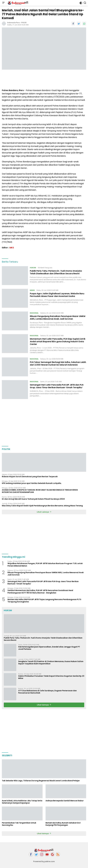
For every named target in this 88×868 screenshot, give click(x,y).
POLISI (24, 23)
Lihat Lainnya (44, 512)
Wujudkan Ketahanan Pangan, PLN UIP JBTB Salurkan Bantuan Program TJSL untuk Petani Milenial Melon (45, 565)
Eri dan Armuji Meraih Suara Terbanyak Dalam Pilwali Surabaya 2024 (33, 499)
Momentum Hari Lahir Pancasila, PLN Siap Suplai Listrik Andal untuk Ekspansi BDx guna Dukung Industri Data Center (58, 342)
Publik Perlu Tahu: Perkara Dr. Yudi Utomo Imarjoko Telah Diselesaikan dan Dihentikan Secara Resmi (56, 272)
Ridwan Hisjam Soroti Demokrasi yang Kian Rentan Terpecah (30, 477)
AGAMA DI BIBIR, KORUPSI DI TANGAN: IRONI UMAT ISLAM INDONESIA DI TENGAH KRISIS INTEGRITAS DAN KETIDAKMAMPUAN (40, 491)
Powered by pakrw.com (44, 861)
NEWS (32, 290)
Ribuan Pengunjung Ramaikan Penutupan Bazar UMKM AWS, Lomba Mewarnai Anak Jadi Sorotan (58, 318)
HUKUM (33, 268)
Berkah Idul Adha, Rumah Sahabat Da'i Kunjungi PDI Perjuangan (63, 824)
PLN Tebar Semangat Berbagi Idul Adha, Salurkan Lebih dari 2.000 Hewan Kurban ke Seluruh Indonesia (58, 363)
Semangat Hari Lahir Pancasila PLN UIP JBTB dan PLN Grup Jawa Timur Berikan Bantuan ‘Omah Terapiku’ (57, 386)
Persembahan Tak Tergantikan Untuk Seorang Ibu (19, 824)
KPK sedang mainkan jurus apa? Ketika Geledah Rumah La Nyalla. (32, 483)
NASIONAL (34, 313)
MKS (12, 248)
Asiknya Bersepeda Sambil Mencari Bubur (65, 801)
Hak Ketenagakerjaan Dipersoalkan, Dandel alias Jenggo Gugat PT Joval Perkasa (49, 648)
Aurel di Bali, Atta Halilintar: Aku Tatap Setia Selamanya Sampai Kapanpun (22, 802)
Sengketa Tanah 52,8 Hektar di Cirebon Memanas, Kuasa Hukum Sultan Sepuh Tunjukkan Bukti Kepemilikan (51, 663)
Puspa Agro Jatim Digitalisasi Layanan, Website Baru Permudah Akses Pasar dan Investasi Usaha (57, 295)
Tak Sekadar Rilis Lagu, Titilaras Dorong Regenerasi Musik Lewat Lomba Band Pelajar (41, 781)
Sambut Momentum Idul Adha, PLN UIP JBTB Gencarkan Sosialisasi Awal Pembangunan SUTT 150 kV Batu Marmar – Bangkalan (40, 592)
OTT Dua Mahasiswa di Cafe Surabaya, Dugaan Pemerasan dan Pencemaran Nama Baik (47, 692)
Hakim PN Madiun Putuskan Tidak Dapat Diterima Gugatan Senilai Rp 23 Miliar (51, 677)
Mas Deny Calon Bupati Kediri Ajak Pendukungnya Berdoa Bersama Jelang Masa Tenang (42, 506)
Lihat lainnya (44, 705)
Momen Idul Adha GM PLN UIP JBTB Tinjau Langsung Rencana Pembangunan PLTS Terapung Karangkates (44, 601)
